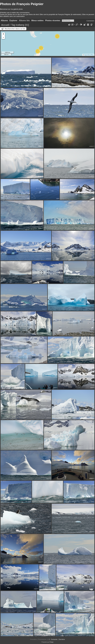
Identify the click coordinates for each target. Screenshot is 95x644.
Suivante (54, 639)
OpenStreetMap (89, 55)
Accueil (5, 25)
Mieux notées (38, 20)
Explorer (13, 20)
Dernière (62, 639)
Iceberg (20, 25)
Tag (13, 25)
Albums (4, 20)
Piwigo (51, 642)
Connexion (90, 21)
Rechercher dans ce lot (15, 29)
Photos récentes (53, 20)
